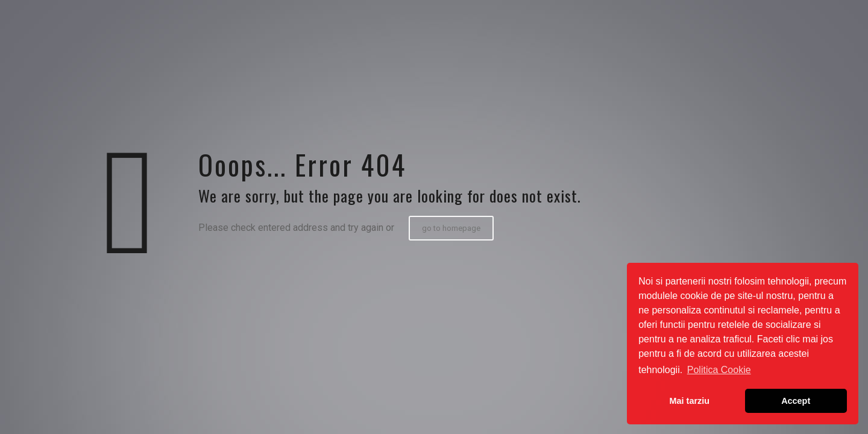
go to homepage (451, 228)
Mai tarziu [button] (690, 401)
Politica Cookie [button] (719, 370)
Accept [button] (796, 401)
